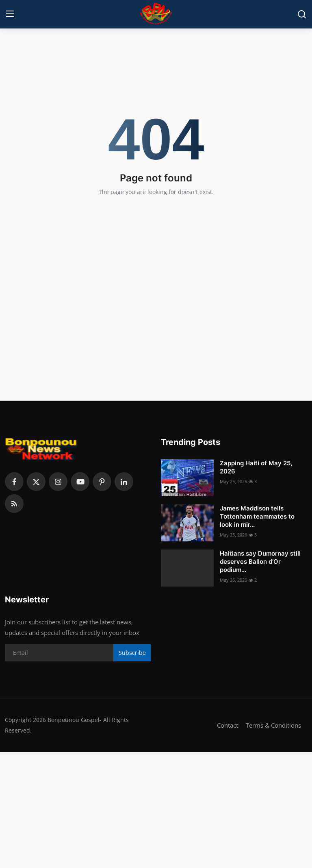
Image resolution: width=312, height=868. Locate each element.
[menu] (10, 14)
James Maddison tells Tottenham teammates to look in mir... (257, 516)
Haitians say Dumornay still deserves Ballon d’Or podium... (260, 562)
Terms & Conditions (273, 725)
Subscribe (132, 653)
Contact (227, 725)
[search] (302, 14)
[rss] (14, 504)
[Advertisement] (156, 809)
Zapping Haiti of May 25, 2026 (256, 467)
